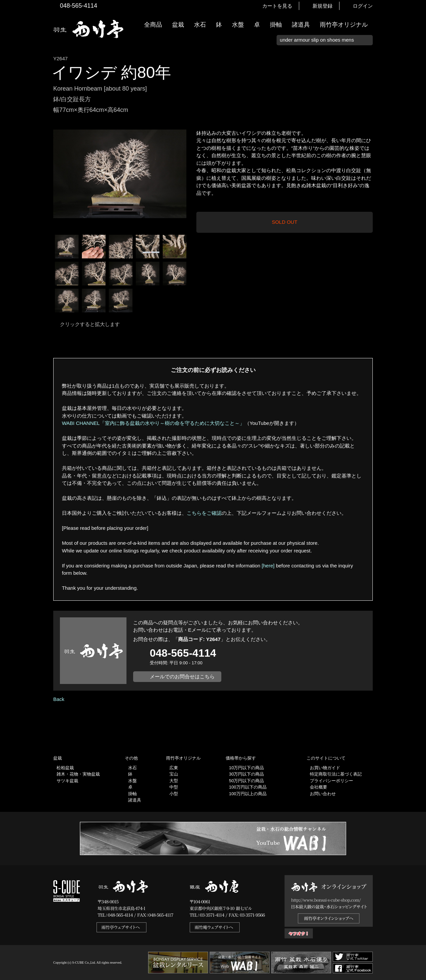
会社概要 (319, 787)
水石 (200, 25)
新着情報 (418, 117)
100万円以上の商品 (248, 794)
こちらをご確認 (204, 513)
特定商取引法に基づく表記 (336, 774)
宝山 (174, 774)
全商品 (153, 25)
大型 (174, 781)
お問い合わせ (323, 794)
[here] (268, 566)
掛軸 (276, 25)
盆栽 (178, 25)
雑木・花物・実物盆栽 (78, 774)
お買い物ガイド (418, 170)
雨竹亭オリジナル (344, 25)
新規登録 (322, 6)
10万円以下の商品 (246, 768)
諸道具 (301, 25)
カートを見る (277, 6)
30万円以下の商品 (246, 774)
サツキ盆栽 (67, 781)
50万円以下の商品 (246, 781)
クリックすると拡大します (90, 324)
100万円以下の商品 (248, 787)
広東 (174, 768)
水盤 (238, 25)
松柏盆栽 (65, 768)
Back (59, 699)
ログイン (363, 6)
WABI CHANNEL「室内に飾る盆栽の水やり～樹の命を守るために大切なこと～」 (153, 423)
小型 (174, 794)
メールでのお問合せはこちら (182, 676)
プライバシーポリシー (331, 781)
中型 (174, 787)
